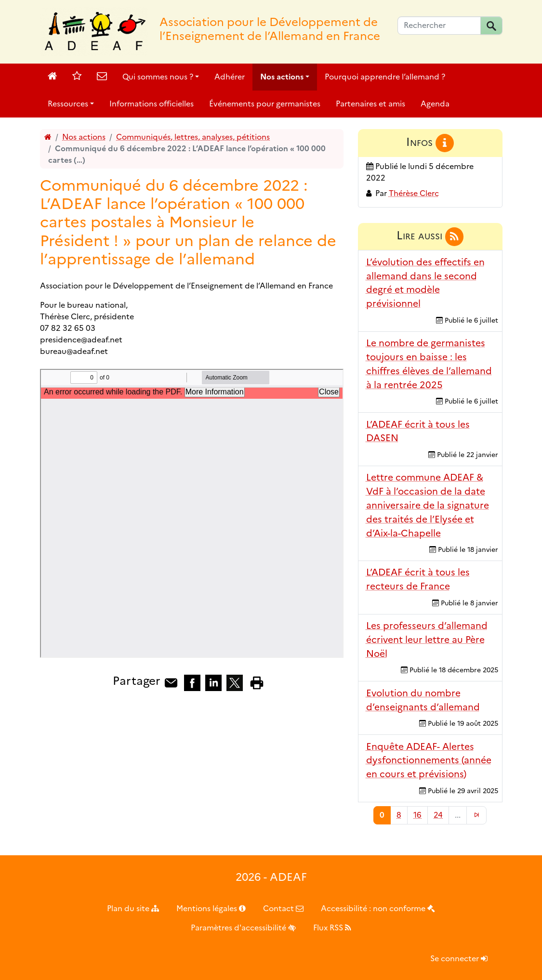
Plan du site (133, 908)
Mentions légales (211, 908)
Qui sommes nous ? (158, 77)
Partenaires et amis (370, 104)
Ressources (68, 104)
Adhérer (230, 77)
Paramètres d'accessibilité (243, 928)
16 (417, 815)
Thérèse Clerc (414, 193)
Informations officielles (152, 104)
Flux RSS (332, 928)
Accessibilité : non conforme (378, 908)
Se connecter (459, 959)
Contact (283, 908)
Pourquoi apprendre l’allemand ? (385, 77)
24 (438, 815)
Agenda (435, 104)
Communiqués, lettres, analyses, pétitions (193, 137)
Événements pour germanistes (265, 104)
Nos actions (282, 77)
